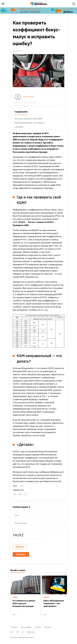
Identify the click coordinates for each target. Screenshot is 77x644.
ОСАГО (22, 488)
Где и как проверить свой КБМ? (28, 120)
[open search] (74, 4)
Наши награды (26, 629)
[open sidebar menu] (3, 4)
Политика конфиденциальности (22, 639)
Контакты (38, 629)
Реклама (48, 629)
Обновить (20, 549)
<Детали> (19, 128)
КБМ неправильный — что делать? (30, 124)
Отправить (21, 556)
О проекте (14, 629)
